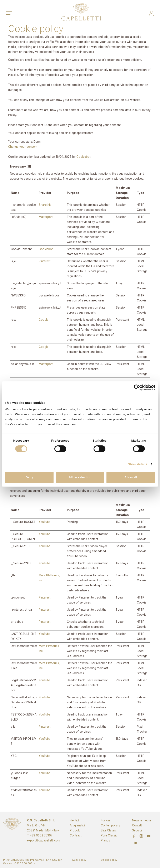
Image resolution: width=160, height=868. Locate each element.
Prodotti (75, 830)
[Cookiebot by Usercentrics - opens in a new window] (137, 388)
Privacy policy (78, 860)
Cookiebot (83, 157)
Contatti (137, 825)
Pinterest (45, 261)
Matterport (46, 217)
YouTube (45, 522)
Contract (76, 835)
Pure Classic (109, 835)
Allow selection (80, 477)
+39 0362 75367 (41, 835)
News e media (141, 820)
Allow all (131, 477)
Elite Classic (109, 830)
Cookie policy (109, 860)
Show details (138, 464)
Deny (29, 477)
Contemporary (111, 825)
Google (44, 320)
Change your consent (23, 147)
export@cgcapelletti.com (44, 840)
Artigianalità (77, 825)
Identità (75, 820)
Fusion (105, 820)
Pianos (105, 840)
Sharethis (45, 205)
